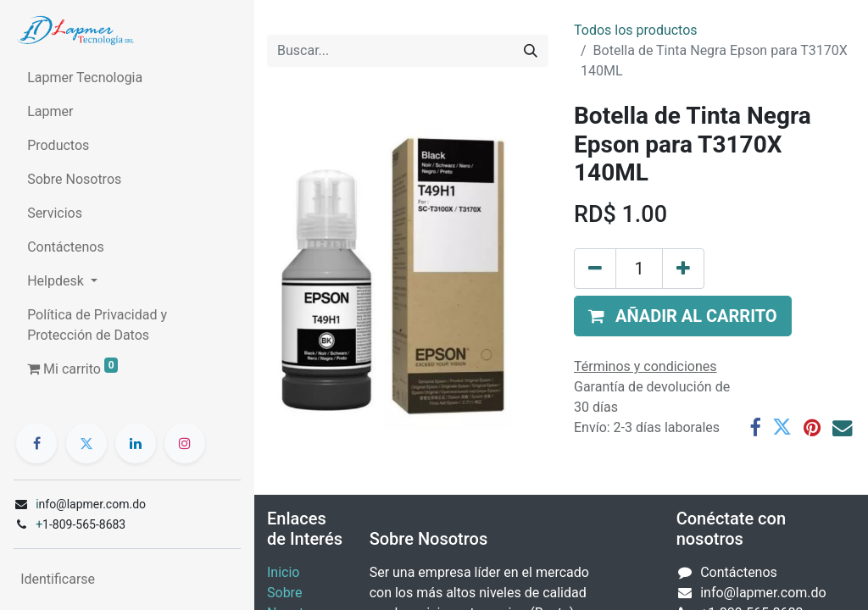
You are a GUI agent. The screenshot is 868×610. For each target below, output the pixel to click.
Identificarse (58, 579)
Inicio (283, 572)
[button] (683, 316)
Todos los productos (636, 30)
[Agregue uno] (683, 269)
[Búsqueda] (531, 51)
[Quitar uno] (595, 269)
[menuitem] (127, 78)
